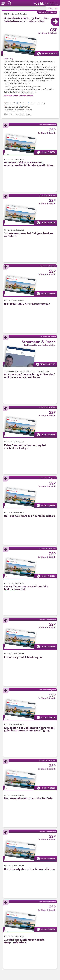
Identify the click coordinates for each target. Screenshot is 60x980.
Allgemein (26, 106)
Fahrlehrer (22, 103)
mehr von (18, 114)
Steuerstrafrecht (12, 106)
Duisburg (10, 110)
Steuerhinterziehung (37, 103)
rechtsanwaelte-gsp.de (47, 12)
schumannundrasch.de (48, 337)
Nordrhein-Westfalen (24, 110)
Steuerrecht (11, 103)
